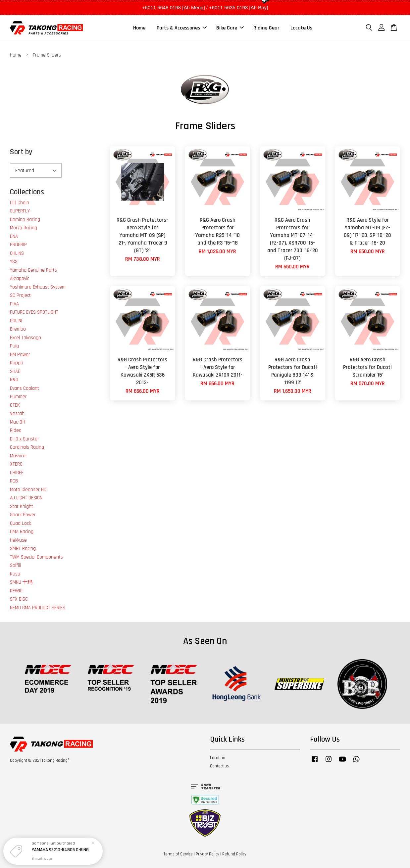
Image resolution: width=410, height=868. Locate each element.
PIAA (14, 304)
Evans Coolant (25, 388)
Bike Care (230, 28)
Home (139, 28)
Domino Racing (25, 220)
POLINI (16, 321)
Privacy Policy (207, 854)
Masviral (18, 456)
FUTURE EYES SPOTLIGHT (34, 312)
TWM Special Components (36, 557)
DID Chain (20, 203)
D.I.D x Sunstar (25, 439)
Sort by (21, 152)
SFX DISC (19, 599)
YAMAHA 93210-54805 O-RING (60, 850)
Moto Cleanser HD (28, 490)
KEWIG (16, 591)
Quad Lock (20, 523)
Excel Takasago (26, 338)
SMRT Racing (23, 548)
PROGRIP (18, 245)
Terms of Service (178, 854)
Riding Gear (266, 28)
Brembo (18, 329)
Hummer (18, 397)
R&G (14, 380)
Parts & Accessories (182, 28)
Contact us (219, 766)
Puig (14, 346)
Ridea (16, 430)
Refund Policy (234, 854)
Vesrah (17, 413)
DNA (14, 236)
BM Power (20, 355)
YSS (14, 262)
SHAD (15, 371)
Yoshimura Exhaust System (38, 287)
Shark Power (23, 515)
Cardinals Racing (27, 447)
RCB (14, 481)
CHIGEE (17, 473)
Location (218, 758)
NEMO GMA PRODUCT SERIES (38, 608)
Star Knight (22, 506)
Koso (15, 574)
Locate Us (301, 28)
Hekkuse (18, 540)
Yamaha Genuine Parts (33, 270)
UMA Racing (22, 532)
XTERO (16, 464)
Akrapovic (20, 278)
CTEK (15, 405)
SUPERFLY (20, 211)
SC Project (20, 295)
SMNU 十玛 (21, 582)
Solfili (15, 565)
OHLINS (17, 253)
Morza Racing (24, 228)
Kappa (17, 363)
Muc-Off (18, 422)
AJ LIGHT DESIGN (26, 498)
